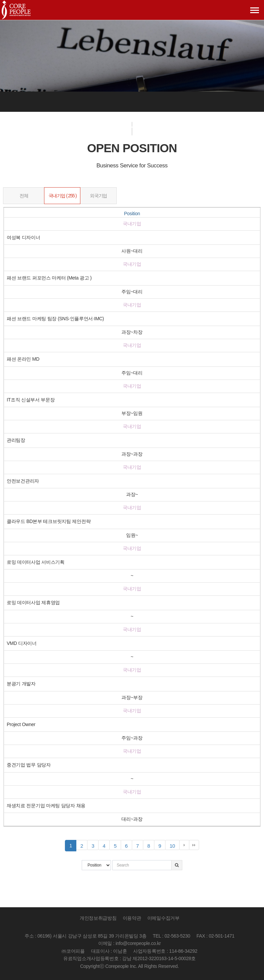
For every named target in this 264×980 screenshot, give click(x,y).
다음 (184, 845)
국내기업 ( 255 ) (63, 196)
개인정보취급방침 (98, 918)
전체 (24, 196)
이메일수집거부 (163, 918)
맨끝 (194, 845)
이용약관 (132, 918)
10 (174, 846)
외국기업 (98, 196)
